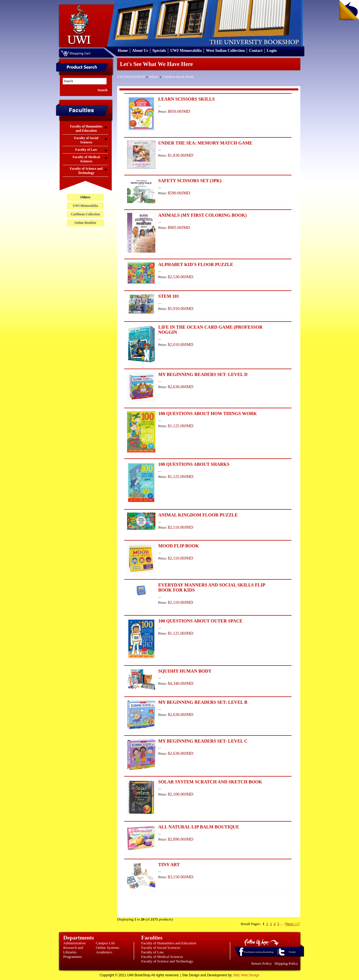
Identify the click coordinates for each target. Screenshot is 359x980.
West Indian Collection (225, 51)
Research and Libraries (73, 950)
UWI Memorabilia (186, 51)
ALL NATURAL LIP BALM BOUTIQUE (199, 827)
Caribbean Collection (85, 214)
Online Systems (107, 948)
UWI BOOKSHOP (131, 77)
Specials (159, 51)
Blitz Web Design (247, 975)
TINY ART (169, 865)
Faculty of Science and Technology (167, 961)
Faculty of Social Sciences (161, 948)
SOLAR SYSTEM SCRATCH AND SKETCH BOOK (210, 782)
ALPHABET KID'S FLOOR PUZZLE (196, 264)
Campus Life (105, 943)
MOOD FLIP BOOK (179, 546)
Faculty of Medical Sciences (162, 957)
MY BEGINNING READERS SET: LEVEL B (203, 702)
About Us (140, 51)
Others (154, 77)
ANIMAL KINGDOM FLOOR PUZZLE (198, 515)
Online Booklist (85, 223)
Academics (104, 952)
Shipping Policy (286, 963)
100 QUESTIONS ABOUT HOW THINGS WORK (208, 414)
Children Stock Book (178, 77)
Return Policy (262, 963)
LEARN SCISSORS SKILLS (186, 99)
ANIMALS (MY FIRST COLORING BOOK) (202, 215)
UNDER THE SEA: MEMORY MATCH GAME (205, 143)
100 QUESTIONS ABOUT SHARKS (194, 464)
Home (123, 51)
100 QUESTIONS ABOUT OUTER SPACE (200, 621)
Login (272, 51)
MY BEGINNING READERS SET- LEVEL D (203, 374)
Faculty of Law (152, 952)
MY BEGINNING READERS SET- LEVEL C (203, 741)
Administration (74, 943)
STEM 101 (169, 296)
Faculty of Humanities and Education (169, 943)
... (282, 924)
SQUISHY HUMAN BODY (185, 671)
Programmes (73, 957)
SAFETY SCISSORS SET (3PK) (190, 181)
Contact (256, 51)
